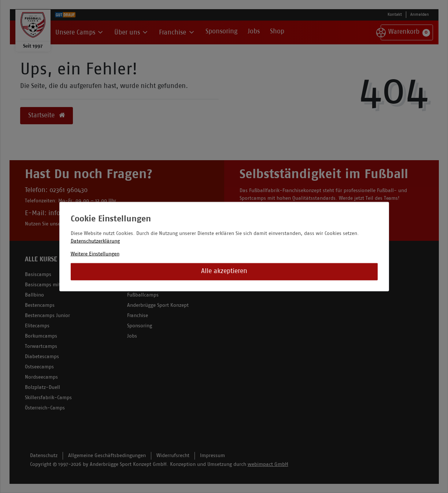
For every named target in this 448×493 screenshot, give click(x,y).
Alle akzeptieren (224, 271)
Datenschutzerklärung (95, 241)
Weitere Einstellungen (95, 254)
